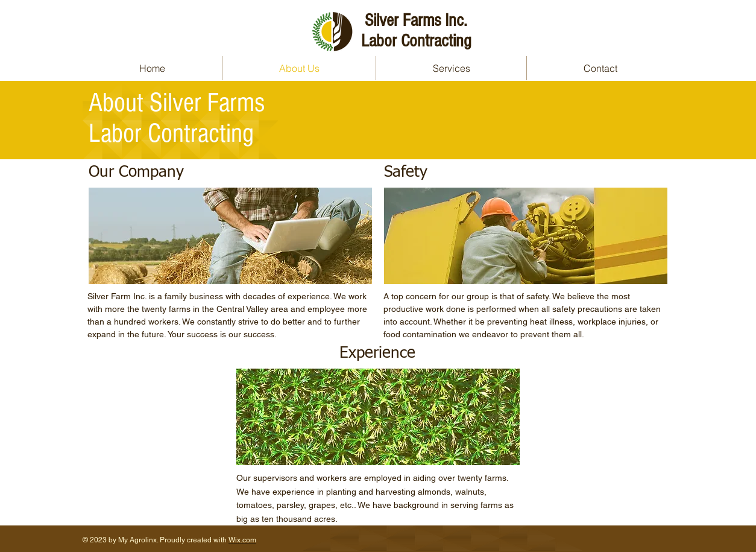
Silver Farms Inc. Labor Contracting (416, 31)
